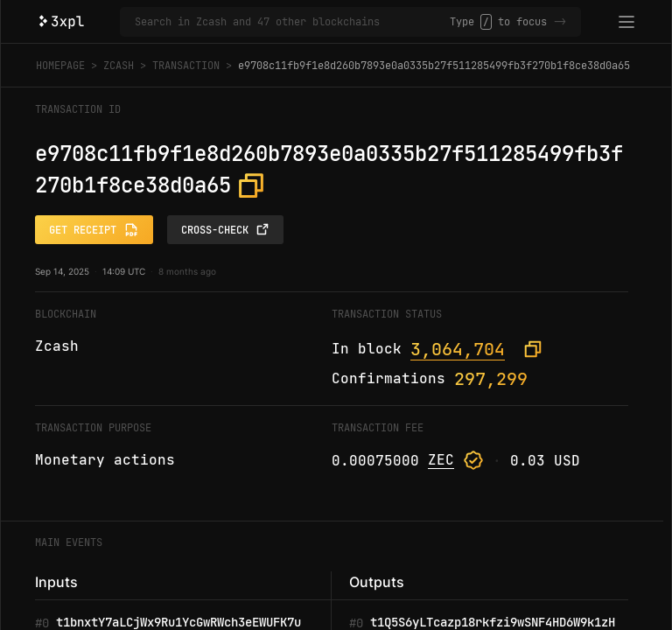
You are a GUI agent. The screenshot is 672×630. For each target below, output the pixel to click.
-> (560, 22)
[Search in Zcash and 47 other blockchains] (292, 22)
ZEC (441, 460)
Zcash (119, 66)
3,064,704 (458, 349)
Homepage (60, 66)
